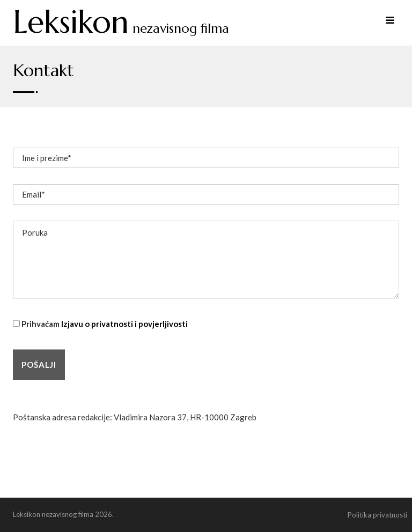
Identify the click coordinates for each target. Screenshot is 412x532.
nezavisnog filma (121, 28)
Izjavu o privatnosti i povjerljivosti (124, 324)
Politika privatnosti (377, 515)
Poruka (206, 260)
